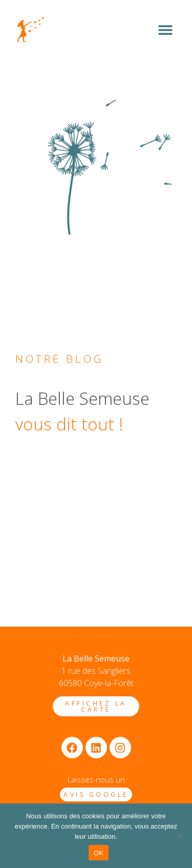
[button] (165, 30)
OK (99, 853)
